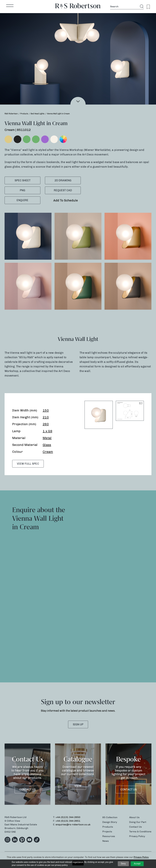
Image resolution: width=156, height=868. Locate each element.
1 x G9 (47, 431)
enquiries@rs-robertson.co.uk (73, 824)
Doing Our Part (138, 822)
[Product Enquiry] (115, 586)
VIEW (78, 786)
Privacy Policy (137, 836)
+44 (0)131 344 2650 (68, 817)
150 (46, 410)
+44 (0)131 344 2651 (68, 821)
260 (46, 424)
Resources (109, 836)
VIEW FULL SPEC (28, 464)
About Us (134, 817)
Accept (137, 864)
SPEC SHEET (23, 180)
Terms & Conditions (140, 832)
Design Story (110, 822)
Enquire (22, 200)
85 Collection (110, 817)
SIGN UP (78, 724)
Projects (107, 832)
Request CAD (63, 190)
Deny (123, 864)
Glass (47, 445)
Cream (48, 452)
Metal (47, 438)
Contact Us (27, 790)
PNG (22, 190)
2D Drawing (63, 180)
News (106, 841)
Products (108, 827)
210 (46, 417)
